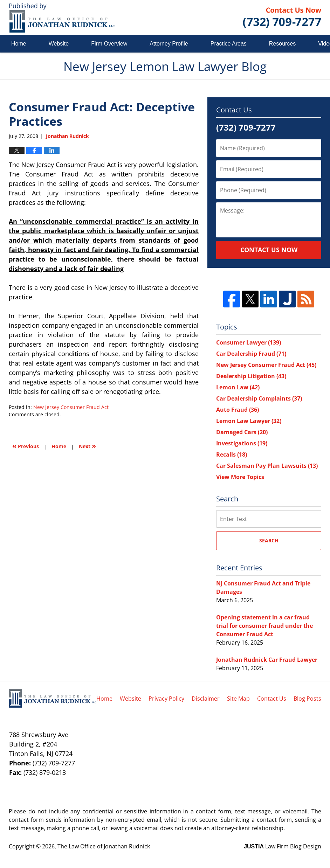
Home (19, 44)
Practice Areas (229, 44)
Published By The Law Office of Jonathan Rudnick (282, 18)
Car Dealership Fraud (251, 354)
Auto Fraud (238, 410)
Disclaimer (206, 699)
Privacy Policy (166, 699)
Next (87, 446)
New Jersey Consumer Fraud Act (71, 407)
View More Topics (240, 477)
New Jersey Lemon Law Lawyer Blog (62, 18)
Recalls (232, 454)
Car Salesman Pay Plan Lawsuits (267, 466)
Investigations (242, 443)
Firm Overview (109, 44)
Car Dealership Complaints (259, 398)
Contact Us (272, 699)
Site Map (238, 699)
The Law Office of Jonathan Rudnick (104, 846)
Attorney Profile (169, 44)
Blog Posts (307, 699)
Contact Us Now (269, 250)
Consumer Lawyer (249, 342)
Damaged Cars (242, 432)
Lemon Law (238, 387)
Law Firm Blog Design (283, 846)
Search (269, 540)
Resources (282, 44)
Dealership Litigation (251, 376)
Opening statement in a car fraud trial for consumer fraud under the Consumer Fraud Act (264, 626)
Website (59, 44)
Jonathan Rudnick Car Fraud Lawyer (267, 660)
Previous (26, 446)
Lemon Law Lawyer (249, 421)
